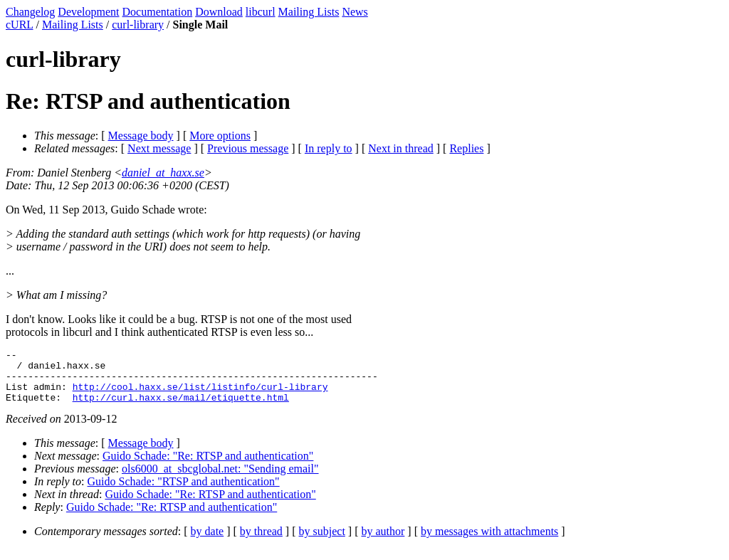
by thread (261, 542)
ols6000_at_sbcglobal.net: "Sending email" (220, 479)
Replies (466, 148)
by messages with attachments (489, 542)
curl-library (138, 25)
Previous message (248, 148)
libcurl (261, 12)
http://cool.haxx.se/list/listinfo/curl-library (200, 395)
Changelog (30, 12)
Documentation (158, 12)
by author (383, 542)
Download (219, 12)
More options (220, 136)
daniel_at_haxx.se (163, 173)
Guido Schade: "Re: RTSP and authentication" (208, 466)
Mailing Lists (309, 12)
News (355, 12)
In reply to (329, 148)
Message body (141, 136)
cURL (20, 25)
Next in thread (401, 148)
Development (88, 12)
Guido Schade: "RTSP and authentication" (184, 492)
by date (208, 542)
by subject (322, 542)
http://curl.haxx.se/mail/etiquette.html (181, 408)
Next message (159, 148)
